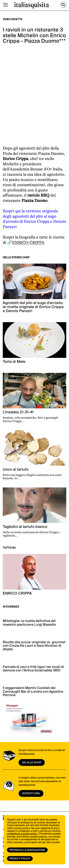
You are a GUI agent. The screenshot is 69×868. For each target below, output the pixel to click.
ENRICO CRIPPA (28, 242)
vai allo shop (32, 763)
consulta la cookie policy (22, 834)
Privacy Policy (20, 859)
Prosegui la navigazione (27, 850)
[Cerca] (63, 5)
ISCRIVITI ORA (31, 794)
